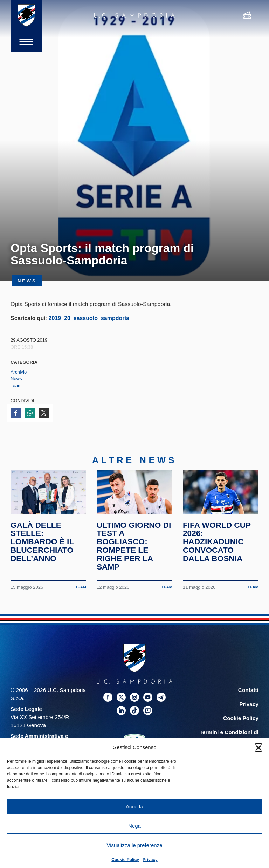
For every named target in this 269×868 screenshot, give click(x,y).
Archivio (19, 372)
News (16, 379)
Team (16, 386)
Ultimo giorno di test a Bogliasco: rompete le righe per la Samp (134, 547)
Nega (134, 826)
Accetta (134, 806)
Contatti (248, 691)
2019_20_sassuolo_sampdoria (89, 318)
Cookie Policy (125, 860)
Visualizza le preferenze (135, 845)
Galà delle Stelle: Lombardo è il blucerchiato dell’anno (42, 542)
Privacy (150, 860)
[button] (258, 747)
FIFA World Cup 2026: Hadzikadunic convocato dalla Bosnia (217, 542)
